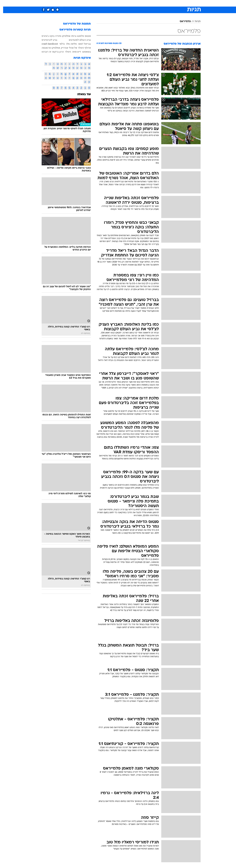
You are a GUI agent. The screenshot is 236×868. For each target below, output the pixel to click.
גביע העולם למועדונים (77, 40)
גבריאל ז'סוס (81, 44)
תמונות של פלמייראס (74, 24)
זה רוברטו (43, 52)
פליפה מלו (68, 44)
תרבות (154, 3)
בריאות (116, 3)
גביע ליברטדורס (46, 40)
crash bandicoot (47, 44)
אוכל (126, 3)
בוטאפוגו (83, 52)
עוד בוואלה (81, 94)
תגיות (195, 21)
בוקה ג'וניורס (45, 36)
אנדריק (61, 48)
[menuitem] (174, 3)
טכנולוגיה (93, 3)
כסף (135, 3)
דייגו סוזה (74, 52)
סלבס (144, 3)
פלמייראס (182, 21)
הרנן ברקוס (55, 52)
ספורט (165, 3)
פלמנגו (77, 36)
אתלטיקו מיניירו (60, 36)
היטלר (65, 52)
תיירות (105, 3)
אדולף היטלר (81, 48)
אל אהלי (70, 48)
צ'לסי (59, 44)
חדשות (176, 3)
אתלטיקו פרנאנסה (48, 48)
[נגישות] (5, 3)
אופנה (81, 3)
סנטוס (85, 36)
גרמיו (71, 36)
